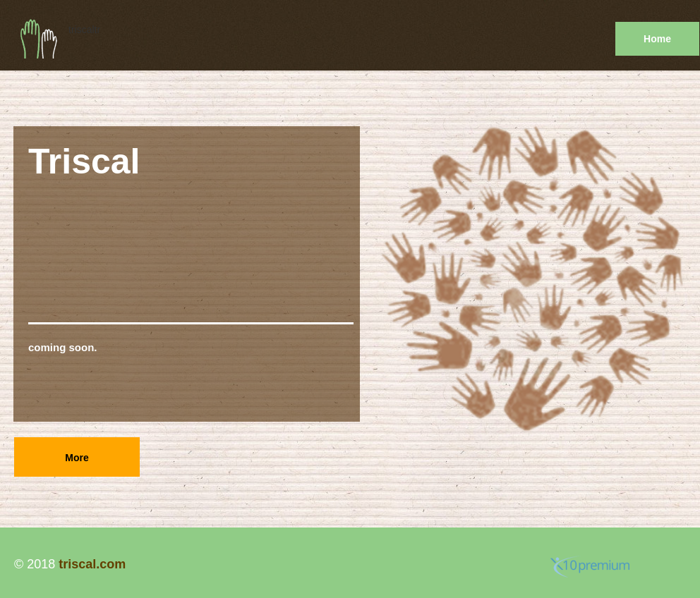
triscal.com (92, 564)
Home (657, 39)
